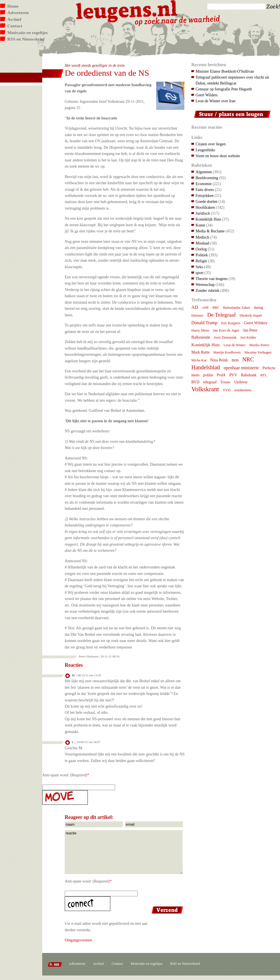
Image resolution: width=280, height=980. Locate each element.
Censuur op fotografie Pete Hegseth (224, 89)
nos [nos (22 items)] (235, 360)
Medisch (202, 237)
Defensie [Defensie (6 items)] (197, 315)
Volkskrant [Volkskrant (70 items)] (205, 389)
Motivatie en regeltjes (27, 33)
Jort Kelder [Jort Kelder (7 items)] (248, 337)
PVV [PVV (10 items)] (233, 375)
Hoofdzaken (205, 207)
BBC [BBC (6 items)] (216, 308)
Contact (15, 26)
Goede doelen (207, 201)
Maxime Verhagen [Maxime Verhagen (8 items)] (258, 352)
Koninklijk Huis (208, 219)
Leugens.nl (127, 11)
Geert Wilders (207, 95)
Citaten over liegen (211, 144)
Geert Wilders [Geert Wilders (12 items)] (256, 323)
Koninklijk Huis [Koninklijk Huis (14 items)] (206, 345)
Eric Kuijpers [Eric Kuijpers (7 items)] (231, 323)
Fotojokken (205, 195)
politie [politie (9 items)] (208, 375)
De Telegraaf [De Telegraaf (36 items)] (221, 315)
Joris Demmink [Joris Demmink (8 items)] (225, 337)
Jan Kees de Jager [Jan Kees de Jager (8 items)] (226, 330)
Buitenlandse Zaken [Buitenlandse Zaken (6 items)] (236, 308)
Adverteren (18, 13)
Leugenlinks (205, 150)
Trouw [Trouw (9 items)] (225, 382)
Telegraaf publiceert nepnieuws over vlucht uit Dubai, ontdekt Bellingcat (232, 80)
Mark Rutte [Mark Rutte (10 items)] (201, 352)
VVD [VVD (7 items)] (226, 390)
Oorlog (201, 249)
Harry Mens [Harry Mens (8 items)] (200, 330)
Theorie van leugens (212, 279)
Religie (201, 261)
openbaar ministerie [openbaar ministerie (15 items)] (241, 368)
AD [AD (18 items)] (195, 307)
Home (13, 6)
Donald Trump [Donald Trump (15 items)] (204, 323)
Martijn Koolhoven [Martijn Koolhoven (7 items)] (227, 352)
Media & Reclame (210, 231)
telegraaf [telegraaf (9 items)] (210, 382)
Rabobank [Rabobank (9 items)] (249, 375)
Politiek (202, 255)
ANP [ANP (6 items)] (205, 308)
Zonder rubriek (208, 290)
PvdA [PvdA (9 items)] (221, 375)
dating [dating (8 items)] (258, 307)
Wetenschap (205, 285)
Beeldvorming (207, 178)
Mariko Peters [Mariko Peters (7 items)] (259, 345)
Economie (204, 184)
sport (200, 273)
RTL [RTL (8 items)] (264, 375)
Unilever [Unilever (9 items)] (241, 382)
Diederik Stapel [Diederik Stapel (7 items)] (251, 315)
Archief (14, 19)
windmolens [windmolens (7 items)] (243, 390)
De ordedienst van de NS (107, 73)
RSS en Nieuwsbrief (26, 39)
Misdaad (202, 243)
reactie (124, 852)
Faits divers (205, 190)
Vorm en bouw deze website (218, 156)
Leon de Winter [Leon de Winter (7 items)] (234, 345)
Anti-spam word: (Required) (65, 775)
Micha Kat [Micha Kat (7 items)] (199, 360)
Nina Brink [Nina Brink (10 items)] (219, 360)
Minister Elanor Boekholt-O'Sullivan (225, 71)
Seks (199, 267)
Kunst (200, 225)
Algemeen (204, 172)
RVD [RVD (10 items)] (195, 382)
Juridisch (203, 213)
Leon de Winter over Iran (216, 101)
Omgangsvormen (78, 940)
